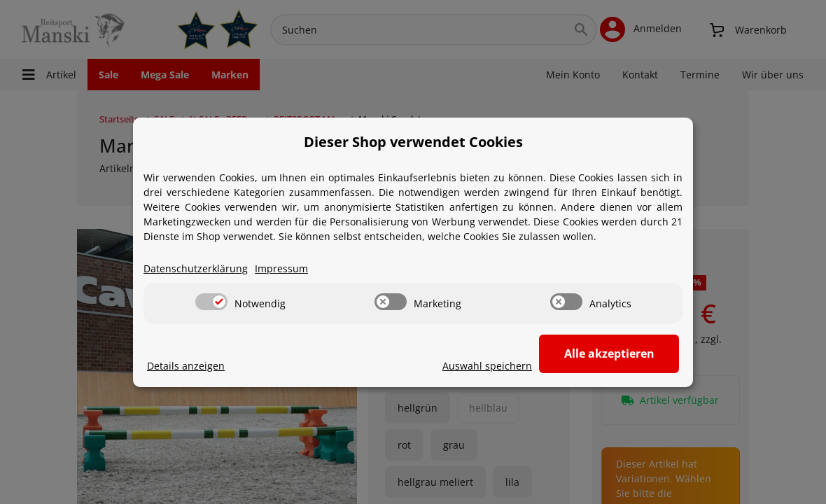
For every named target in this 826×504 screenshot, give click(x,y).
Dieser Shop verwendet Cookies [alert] (413, 140)
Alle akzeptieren (609, 352)
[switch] (211, 300)
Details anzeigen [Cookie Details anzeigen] (186, 364)
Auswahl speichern (487, 364)
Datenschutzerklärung (196, 266)
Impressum (281, 266)
